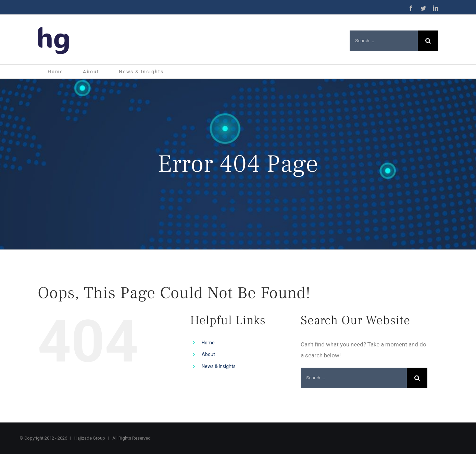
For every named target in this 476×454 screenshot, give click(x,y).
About (208, 354)
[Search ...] (384, 41)
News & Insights (219, 366)
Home (208, 343)
